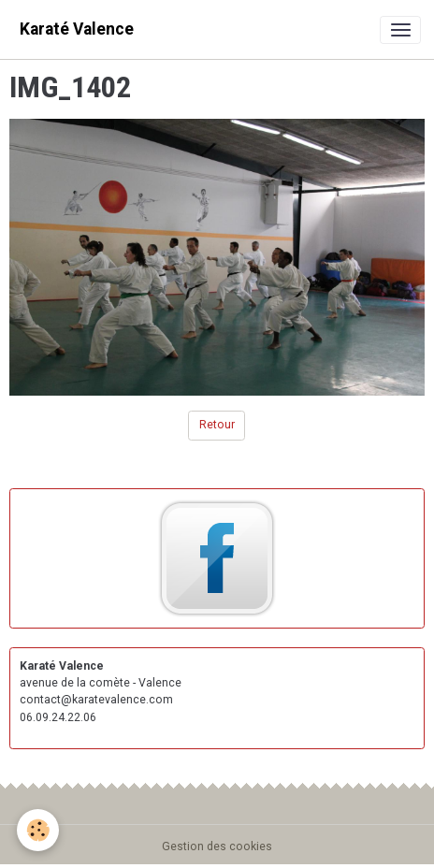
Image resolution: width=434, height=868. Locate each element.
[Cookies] (38, 830)
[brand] (77, 29)
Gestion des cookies (217, 846)
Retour (217, 425)
